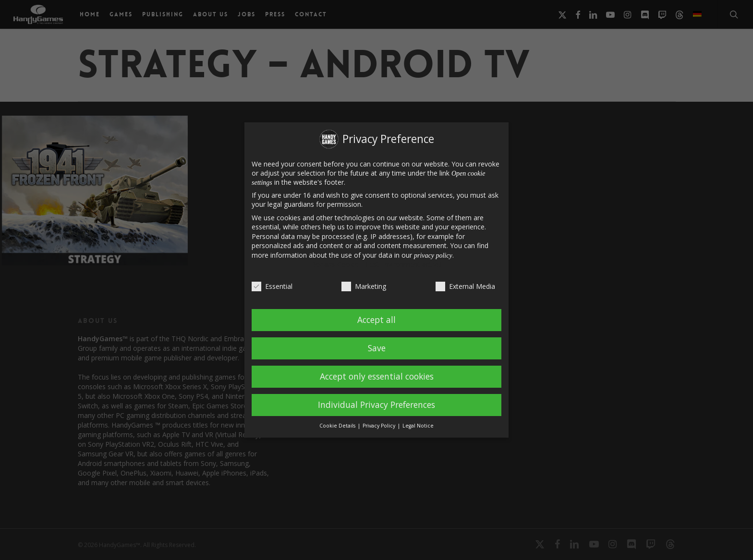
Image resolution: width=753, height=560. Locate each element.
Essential (272, 286)
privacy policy (433, 256)
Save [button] (377, 348)
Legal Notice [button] (418, 426)
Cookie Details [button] (338, 426)
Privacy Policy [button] (380, 426)
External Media (465, 286)
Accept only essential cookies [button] (377, 376)
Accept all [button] (376, 320)
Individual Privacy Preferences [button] (376, 405)
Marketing (364, 286)
